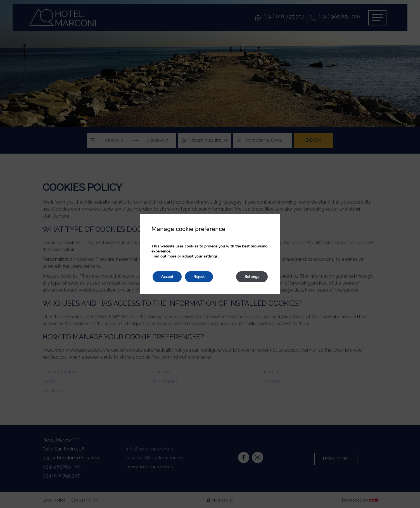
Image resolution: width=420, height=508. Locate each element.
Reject (199, 277)
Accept (167, 277)
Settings (252, 277)
